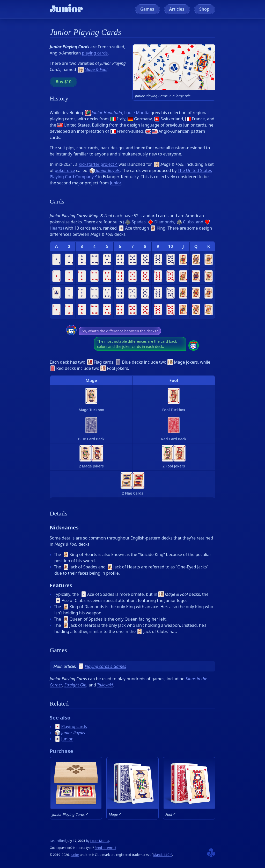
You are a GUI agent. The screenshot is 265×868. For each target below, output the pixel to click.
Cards (57, 201)
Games (147, 9)
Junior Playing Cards (85, 32)
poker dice (65, 170)
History (59, 98)
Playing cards (71, 726)
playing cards (95, 53)
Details (58, 513)
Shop (204, 9)
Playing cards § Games (102, 666)
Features (61, 585)
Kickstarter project (96, 164)
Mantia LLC (161, 855)
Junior (115, 183)
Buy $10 (64, 82)
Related (59, 703)
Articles (177, 9)
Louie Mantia (137, 113)
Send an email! (105, 848)
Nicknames (64, 527)
